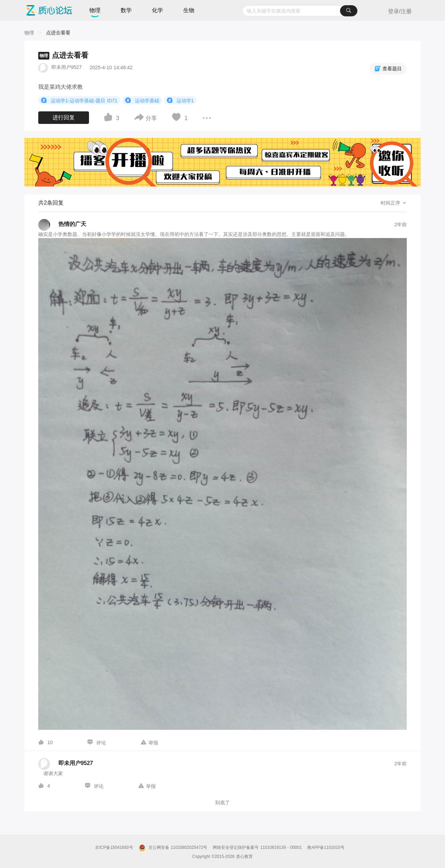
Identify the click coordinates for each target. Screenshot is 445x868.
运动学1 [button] (180, 100)
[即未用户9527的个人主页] (66, 764)
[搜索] (349, 11)
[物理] (29, 33)
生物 (189, 10)
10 (50, 742)
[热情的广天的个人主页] (62, 225)
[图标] (45, 100)
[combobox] (300, 11)
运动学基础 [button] (142, 100)
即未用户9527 (67, 67)
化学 (157, 10)
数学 (126, 10)
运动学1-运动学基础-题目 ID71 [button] (79, 100)
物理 (95, 10)
